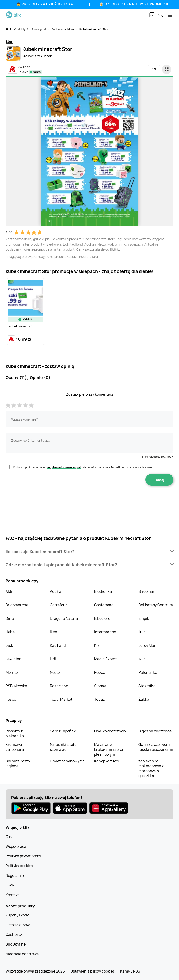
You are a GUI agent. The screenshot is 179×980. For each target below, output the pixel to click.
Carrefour (59, 605)
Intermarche (105, 632)
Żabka (144, 699)
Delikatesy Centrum (156, 605)
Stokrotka (147, 686)
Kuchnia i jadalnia (63, 29)
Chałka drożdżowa (110, 731)
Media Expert (105, 659)
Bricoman (147, 591)
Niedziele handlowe (22, 954)
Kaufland (58, 645)
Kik (97, 645)
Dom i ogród (38, 29)
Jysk (9, 645)
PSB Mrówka (16, 686)
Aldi (9, 591)
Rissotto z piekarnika (15, 733)
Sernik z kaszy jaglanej (18, 763)
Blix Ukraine (16, 944)
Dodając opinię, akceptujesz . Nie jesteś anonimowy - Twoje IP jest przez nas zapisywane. (83, 467)
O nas (10, 837)
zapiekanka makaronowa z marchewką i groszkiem (151, 768)
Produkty (20, 29)
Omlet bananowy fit (67, 761)
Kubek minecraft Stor (94, 29)
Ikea (53, 632)
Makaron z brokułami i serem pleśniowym (110, 749)
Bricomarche (17, 605)
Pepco (100, 672)
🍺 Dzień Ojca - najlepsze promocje (134, 4)
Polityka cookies (19, 866)
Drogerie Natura (64, 618)
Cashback (14, 934)
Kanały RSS (130, 971)
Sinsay (100, 686)
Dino (10, 618)
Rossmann (59, 686)
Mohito (12, 672)
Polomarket (148, 672)
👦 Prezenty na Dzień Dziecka (45, 4)
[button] (89, 552)
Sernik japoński (63, 731)
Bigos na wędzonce (155, 731)
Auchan (57, 591)
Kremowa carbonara (15, 747)
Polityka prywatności (23, 856)
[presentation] (89, 500)
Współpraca (16, 846)
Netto (55, 672)
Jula (142, 632)
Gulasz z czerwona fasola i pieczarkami (156, 747)
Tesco (11, 699)
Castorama (104, 605)
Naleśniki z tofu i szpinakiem (64, 747)
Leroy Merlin (149, 645)
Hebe (10, 632)
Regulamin (15, 876)
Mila (142, 659)
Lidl (53, 659)
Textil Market (61, 699)
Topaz (99, 699)
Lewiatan (14, 659)
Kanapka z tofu (107, 761)
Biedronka (103, 591)
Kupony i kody (17, 915)
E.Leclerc (102, 618)
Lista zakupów (18, 925)
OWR (10, 885)
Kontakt (12, 895)
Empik (144, 618)
